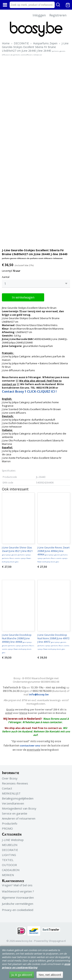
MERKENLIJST (11, 793)
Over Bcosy (10, 778)
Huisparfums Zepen (45, 43)
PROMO (7, 828)
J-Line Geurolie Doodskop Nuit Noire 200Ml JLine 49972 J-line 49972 (54, 642)
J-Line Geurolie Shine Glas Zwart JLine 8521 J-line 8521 (17, 554)
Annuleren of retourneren (19, 818)
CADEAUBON (11, 870)
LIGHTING (9, 855)
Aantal (6, 277)
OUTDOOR (9, 865)
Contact (7, 788)
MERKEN (8, 875)
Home (6, 43)
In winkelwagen (23, 297)
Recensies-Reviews (15, 783)
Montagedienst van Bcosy (19, 808)
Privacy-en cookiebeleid (18, 910)
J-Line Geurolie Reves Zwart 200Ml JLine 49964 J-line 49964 (53, 554)
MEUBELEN (10, 845)
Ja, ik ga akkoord (22, 975)
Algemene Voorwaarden (18, 897)
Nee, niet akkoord (50, 975)
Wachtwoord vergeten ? (18, 891)
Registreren (58, 15)
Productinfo (10, 823)
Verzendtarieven (13, 803)
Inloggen (39, 15)
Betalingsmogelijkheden (18, 798)
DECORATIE (21, 43)
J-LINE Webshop (13, 840)
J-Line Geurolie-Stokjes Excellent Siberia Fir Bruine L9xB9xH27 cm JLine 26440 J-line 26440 (35, 49)
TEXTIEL (8, 860)
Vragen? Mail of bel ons (17, 885)
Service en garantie (15, 813)
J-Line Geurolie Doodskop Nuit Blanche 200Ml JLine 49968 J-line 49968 (18, 643)
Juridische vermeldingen (18, 904)
